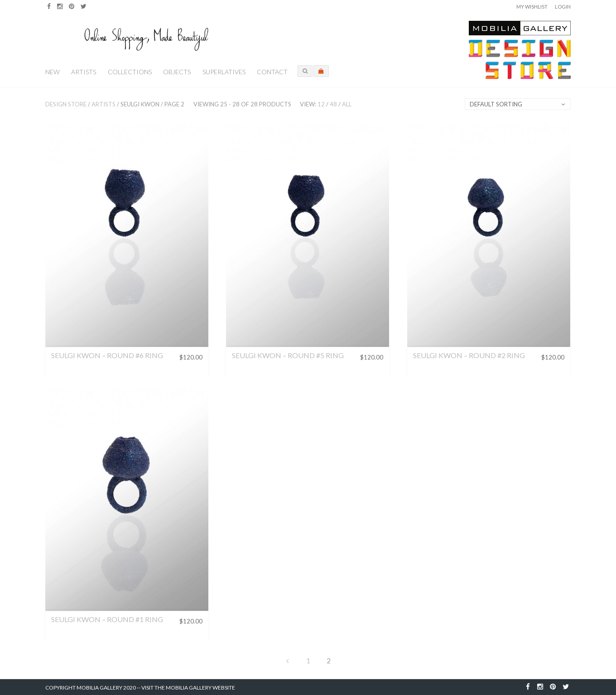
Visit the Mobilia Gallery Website (188, 688)
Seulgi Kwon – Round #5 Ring (288, 355)
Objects (177, 72)
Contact (272, 72)
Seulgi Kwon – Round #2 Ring (469, 355)
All (347, 104)
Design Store (66, 104)
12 (321, 104)
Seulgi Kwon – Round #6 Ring (107, 355)
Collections (130, 72)
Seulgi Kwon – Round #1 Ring (107, 619)
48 (333, 104)
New (53, 72)
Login (563, 7)
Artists (84, 72)
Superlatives (224, 72)
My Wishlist (532, 7)
